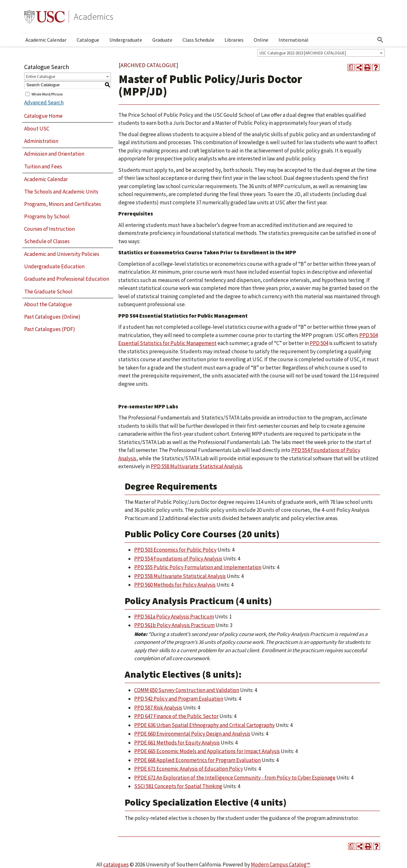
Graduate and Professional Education (67, 279)
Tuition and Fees (43, 166)
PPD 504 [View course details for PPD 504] (319, 343)
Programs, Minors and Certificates (63, 204)
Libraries (234, 40)
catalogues (116, 864)
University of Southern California (45, 17)
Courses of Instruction (49, 229)
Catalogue (88, 40)
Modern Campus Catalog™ (280, 864)
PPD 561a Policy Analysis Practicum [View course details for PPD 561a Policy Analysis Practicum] (174, 617)
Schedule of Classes (47, 241)
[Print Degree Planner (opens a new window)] (351, 67)
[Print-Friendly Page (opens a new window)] (368, 67)
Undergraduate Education (54, 266)
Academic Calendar (46, 40)
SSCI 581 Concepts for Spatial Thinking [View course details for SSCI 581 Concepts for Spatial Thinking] (178, 786)
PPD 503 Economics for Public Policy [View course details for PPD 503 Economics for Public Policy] (175, 550)
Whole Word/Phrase (47, 94)
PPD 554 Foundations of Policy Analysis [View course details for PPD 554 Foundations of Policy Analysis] (178, 559)
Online (261, 40)
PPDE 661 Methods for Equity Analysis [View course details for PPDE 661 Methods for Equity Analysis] (177, 743)
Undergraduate (126, 40)
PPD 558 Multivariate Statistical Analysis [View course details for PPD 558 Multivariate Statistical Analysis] (197, 466)
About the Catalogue (48, 304)
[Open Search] (380, 40)
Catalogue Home (43, 116)
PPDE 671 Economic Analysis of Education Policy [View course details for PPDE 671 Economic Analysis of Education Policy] (189, 769)
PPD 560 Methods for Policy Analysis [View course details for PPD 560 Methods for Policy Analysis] (175, 585)
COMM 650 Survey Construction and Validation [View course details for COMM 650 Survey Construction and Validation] (187, 690)
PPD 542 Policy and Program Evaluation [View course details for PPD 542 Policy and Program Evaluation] (179, 699)
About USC (37, 129)
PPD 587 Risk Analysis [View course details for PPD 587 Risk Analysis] (158, 708)
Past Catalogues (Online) (52, 317)
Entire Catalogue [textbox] (41, 77)
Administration (41, 141)
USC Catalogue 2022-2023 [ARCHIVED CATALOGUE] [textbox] (303, 53)
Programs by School (47, 216)
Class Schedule (198, 40)
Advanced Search (44, 102)
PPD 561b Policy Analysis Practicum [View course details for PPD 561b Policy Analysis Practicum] (174, 625)
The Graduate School (48, 292)
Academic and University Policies (62, 254)
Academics (93, 17)
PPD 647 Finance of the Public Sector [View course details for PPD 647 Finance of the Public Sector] (176, 716)
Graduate (162, 40)
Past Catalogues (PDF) (50, 329)
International (293, 40)
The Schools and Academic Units (61, 192)
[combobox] (321, 53)
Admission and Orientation (54, 154)
